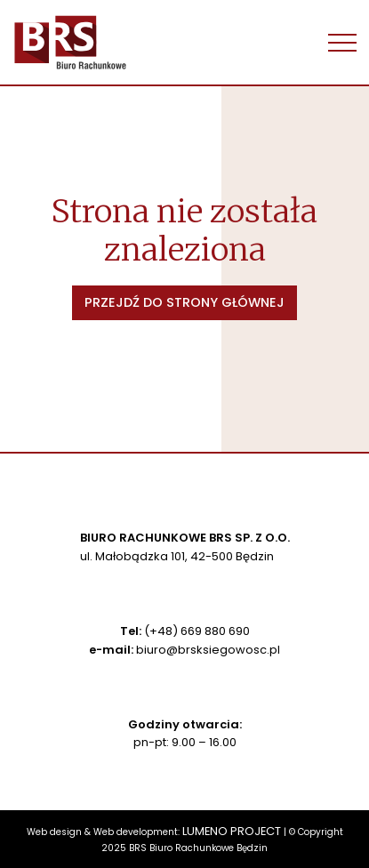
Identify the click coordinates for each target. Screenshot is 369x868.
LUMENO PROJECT (232, 831)
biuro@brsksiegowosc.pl (208, 650)
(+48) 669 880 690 (197, 631)
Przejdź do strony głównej (184, 302)
